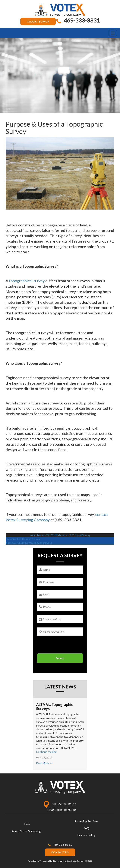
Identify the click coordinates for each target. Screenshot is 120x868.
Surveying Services (86, 821)
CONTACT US (60, 852)
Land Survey (83, 535)
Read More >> (44, 763)
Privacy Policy (86, 835)
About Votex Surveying (26, 831)
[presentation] (66, 646)
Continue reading (46, 752)
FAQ (86, 828)
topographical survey (27, 281)
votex (33, 535)
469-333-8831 (62, 845)
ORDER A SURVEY (38, 21)
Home (26, 824)
